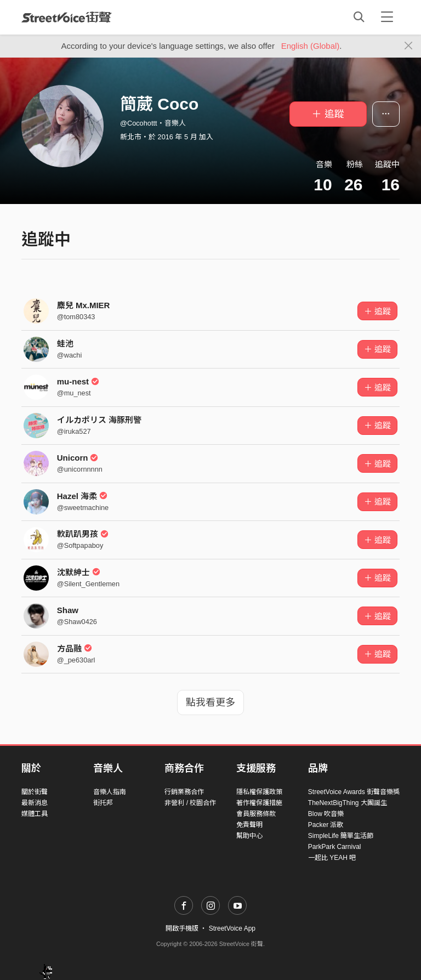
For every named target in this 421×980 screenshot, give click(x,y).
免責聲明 (249, 825)
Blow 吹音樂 (326, 814)
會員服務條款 (256, 814)
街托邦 (103, 803)
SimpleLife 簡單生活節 (341, 836)
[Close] (409, 46)
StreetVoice (67, 17)
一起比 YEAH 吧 (332, 858)
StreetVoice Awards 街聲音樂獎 (354, 792)
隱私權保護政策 (259, 792)
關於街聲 (35, 792)
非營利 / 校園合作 (190, 803)
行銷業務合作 (184, 792)
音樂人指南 (110, 792)
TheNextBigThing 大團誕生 (348, 803)
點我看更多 (210, 703)
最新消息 (35, 803)
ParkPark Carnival (335, 847)
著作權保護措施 (259, 803)
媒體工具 (35, 814)
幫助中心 (249, 836)
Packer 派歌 (326, 825)
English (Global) (311, 46)
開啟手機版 (182, 928)
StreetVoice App (232, 928)
